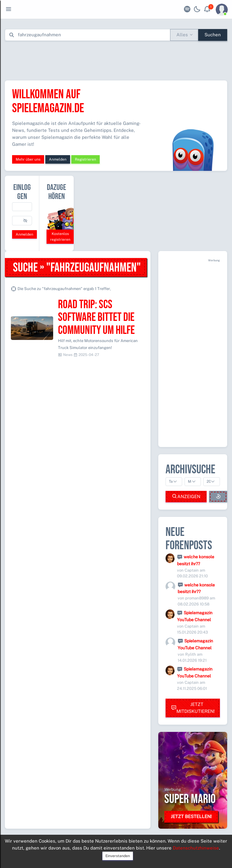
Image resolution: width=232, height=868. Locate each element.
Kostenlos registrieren (60, 237)
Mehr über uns (28, 159)
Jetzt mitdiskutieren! (193, 708)
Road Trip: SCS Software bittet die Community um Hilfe (96, 318)
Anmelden (58, 159)
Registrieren (85, 159)
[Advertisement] (116, 59)
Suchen (213, 35)
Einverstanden (118, 856)
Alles (182, 35)
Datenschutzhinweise (196, 848)
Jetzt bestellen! (191, 816)
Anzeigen (186, 496)
